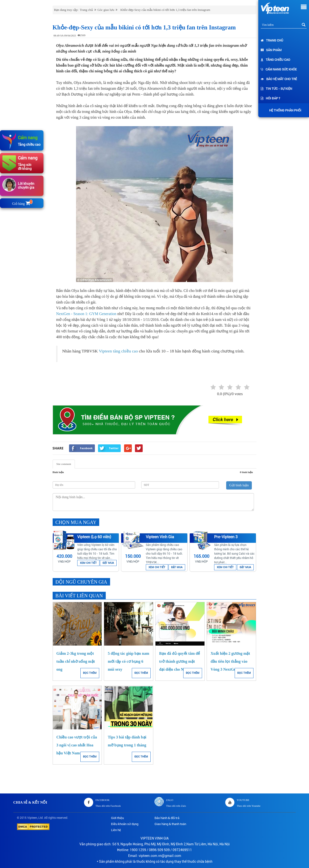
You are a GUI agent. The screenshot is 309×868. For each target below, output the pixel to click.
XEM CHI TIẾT (88, 563)
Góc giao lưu (106, 10)
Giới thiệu (117, 818)
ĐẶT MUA (108, 563)
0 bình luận (246, 472)
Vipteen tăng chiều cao (118, 351)
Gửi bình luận (239, 485)
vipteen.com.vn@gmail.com (160, 856)
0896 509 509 (159, 850)
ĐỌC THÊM (90, 673)
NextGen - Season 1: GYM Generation (86, 314)
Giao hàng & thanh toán (170, 824)
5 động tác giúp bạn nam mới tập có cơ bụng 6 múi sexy (128, 661)
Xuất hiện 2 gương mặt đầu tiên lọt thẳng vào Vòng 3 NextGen (230, 661)
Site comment (64, 464)
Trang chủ (272, 40)
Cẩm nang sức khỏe (279, 69)
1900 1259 (138, 850)
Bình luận (58, 472)
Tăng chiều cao (275, 60)
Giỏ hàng (22, 204)
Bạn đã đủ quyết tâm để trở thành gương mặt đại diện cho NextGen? (179, 661)
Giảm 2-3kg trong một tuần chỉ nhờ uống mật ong (76, 661)
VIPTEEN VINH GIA (155, 838)
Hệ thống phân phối (284, 110)
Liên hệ (116, 830)
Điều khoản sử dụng (125, 824)
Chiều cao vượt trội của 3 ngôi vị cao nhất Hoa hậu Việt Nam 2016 (77, 745)
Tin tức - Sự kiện (276, 89)
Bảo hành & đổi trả (167, 818)
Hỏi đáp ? (270, 98)
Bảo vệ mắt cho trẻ (279, 79)
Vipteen (32, 818)
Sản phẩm (271, 50)
